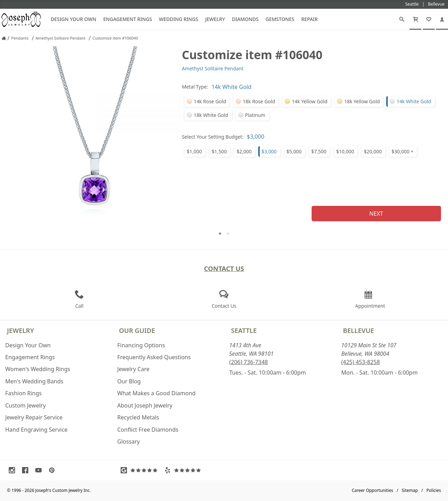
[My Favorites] (429, 19)
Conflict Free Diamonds (148, 430)
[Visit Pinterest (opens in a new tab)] (54, 470)
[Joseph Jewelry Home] (4, 38)
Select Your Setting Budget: (213, 137)
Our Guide (137, 330)
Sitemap (410, 490)
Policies (434, 490)
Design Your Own (73, 19)
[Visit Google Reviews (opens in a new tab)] (141, 470)
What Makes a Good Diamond (156, 393)
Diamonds (245, 19)
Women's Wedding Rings (38, 369)
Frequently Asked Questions (154, 357)
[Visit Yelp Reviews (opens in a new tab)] (184, 470)
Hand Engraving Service (36, 430)
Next (376, 214)
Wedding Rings (179, 19)
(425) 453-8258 (361, 362)
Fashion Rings (23, 393)
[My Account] (442, 19)
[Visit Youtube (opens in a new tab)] (40, 470)
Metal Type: (195, 87)
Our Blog (129, 381)
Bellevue (359, 330)
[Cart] (415, 19)
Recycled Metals (138, 417)
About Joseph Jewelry (145, 405)
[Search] (402, 19)
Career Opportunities (373, 490)
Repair (310, 19)
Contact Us (224, 268)
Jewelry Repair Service (34, 417)
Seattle (244, 330)
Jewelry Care (133, 369)
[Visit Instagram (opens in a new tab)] (14, 470)
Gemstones (280, 19)
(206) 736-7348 (249, 362)
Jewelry (215, 19)
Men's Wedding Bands (34, 381)
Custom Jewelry (26, 405)
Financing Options (141, 345)
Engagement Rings (127, 19)
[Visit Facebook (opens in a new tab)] (27, 470)
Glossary (129, 441)
